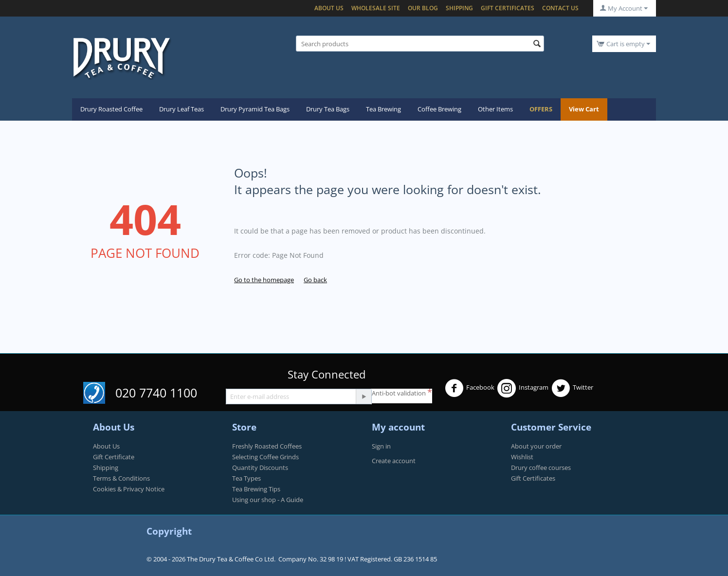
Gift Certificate (114, 457)
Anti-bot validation (399, 393)
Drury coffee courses (541, 468)
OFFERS (541, 109)
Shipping (459, 8)
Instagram (523, 388)
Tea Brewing (383, 109)
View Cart (584, 109)
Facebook (470, 388)
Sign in (381, 446)
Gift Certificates (533, 478)
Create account (394, 461)
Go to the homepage (264, 280)
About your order (536, 446)
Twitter (572, 388)
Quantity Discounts (260, 468)
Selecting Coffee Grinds (265, 457)
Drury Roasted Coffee (111, 109)
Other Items (495, 109)
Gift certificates (508, 8)
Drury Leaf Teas (182, 109)
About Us (329, 8)
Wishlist (522, 457)
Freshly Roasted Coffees (267, 446)
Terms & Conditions (121, 478)
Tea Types (246, 478)
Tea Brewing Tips (256, 489)
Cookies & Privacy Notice (129, 489)
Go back (315, 280)
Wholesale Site (376, 8)
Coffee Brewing (439, 109)
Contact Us (560, 8)
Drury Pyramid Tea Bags (255, 109)
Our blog (423, 8)
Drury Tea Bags (328, 109)
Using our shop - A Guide (268, 500)
